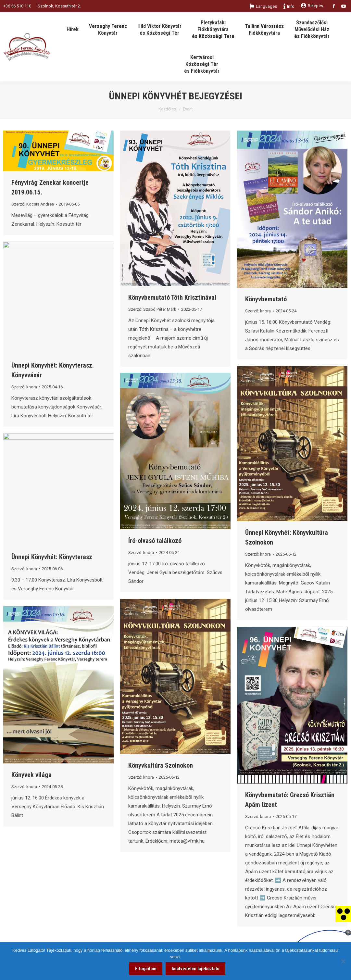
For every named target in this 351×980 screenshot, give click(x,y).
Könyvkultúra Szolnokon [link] (161, 765)
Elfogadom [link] (146, 969)
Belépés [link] (312, 6)
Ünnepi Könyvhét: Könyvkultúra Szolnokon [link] (287, 537)
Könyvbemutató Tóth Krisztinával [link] (172, 297)
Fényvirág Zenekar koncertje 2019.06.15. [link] (50, 187)
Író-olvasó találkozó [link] (155, 541)
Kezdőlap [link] (167, 109)
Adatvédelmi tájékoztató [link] (195, 969)
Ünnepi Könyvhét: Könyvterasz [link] (52, 557)
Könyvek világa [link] (31, 775)
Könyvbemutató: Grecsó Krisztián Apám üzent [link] (290, 800)
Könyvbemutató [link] (266, 299)
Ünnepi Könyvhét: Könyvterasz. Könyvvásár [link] (53, 370)
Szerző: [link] (33, 204)
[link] (343, 914)
